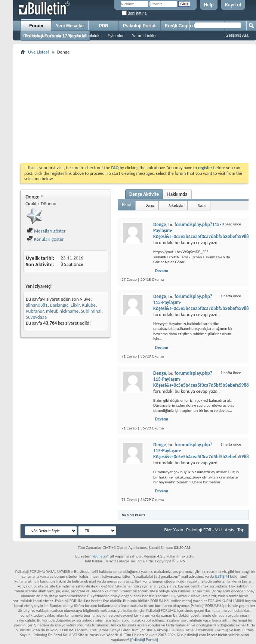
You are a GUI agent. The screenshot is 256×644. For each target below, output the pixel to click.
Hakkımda (177, 194)
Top (241, 530)
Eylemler (116, 36)
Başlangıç (59, 305)
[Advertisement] (135, 109)
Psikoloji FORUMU (204, 530)
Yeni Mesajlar (35, 36)
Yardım (57, 36)
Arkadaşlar (176, 205)
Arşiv (229, 530)
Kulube (89, 305)
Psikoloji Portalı (140, 26)
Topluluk (92, 36)
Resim (202, 205)
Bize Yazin (174, 530)
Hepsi (127, 205)
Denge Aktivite (144, 194)
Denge (150, 205)
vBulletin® (101, 556)
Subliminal (91, 311)
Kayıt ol (233, 5)
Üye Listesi (38, 52)
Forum (36, 26)
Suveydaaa (36, 317)
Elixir (75, 305)
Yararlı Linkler (144, 36)
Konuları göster (45, 239)
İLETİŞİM (222, 576)
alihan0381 (37, 305)
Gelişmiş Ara (237, 35)
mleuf (52, 311)
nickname (69, 311)
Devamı (162, 271)
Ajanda (74, 36)
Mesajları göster (46, 231)
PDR (103, 26)
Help (209, 5)
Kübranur (35, 311)
